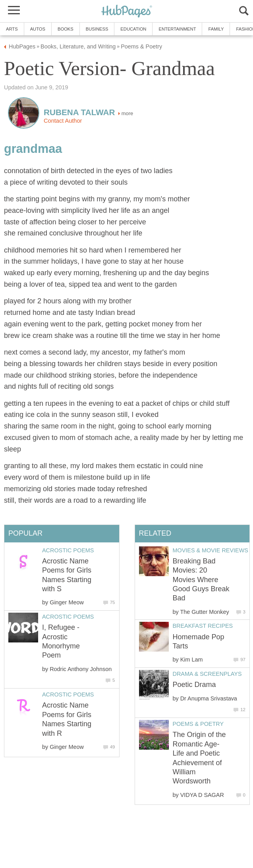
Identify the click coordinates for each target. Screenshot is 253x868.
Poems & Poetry (198, 724)
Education (133, 29)
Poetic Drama (194, 685)
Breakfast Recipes (203, 626)
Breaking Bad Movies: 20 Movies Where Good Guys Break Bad (201, 580)
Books (66, 29)
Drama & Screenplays (207, 674)
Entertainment (177, 29)
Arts (12, 29)
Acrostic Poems (68, 550)
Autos (38, 29)
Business (97, 29)
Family (216, 29)
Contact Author (63, 121)
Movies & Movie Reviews (211, 550)
